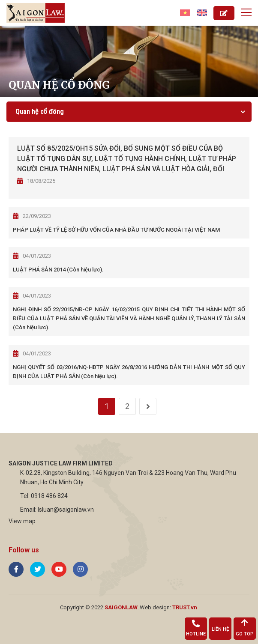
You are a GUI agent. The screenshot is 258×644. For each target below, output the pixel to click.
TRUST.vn (185, 607)
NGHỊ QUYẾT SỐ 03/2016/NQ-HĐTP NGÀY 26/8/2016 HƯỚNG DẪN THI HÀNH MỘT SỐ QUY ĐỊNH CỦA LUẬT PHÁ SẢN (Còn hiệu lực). (129, 372)
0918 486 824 (49, 496)
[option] (129, 61)
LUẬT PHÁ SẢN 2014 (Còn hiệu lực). (58, 270)
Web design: (155, 607)
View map (22, 521)
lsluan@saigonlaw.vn (66, 510)
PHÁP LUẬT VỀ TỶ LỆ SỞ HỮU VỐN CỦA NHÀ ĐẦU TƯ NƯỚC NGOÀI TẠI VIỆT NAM (116, 230)
